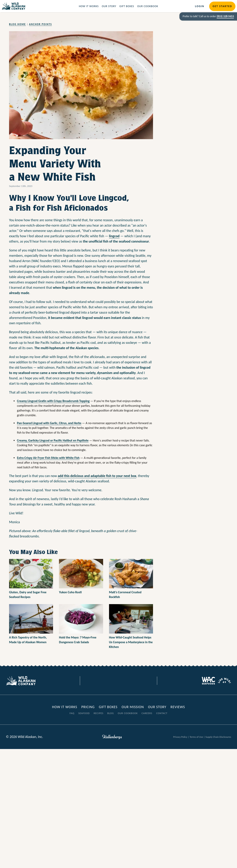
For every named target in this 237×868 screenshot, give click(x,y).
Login (200, 6)
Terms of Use (196, 737)
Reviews (178, 707)
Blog (111, 713)
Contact (162, 713)
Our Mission (133, 707)
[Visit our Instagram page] (121, 681)
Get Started (222, 6)
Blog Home (17, 24)
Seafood (84, 713)
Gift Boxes (127, 6)
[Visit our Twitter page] (116, 681)
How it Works (89, 6)
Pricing (88, 707)
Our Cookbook (148, 6)
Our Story (109, 6)
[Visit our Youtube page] (127, 681)
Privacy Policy (180, 737)
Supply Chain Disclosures (218, 737)
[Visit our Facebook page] (110, 681)
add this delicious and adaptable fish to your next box (97, 476)
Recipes (98, 713)
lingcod (114, 236)
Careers (147, 713)
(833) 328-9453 (225, 16)
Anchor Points (40, 24)
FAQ (72, 713)
